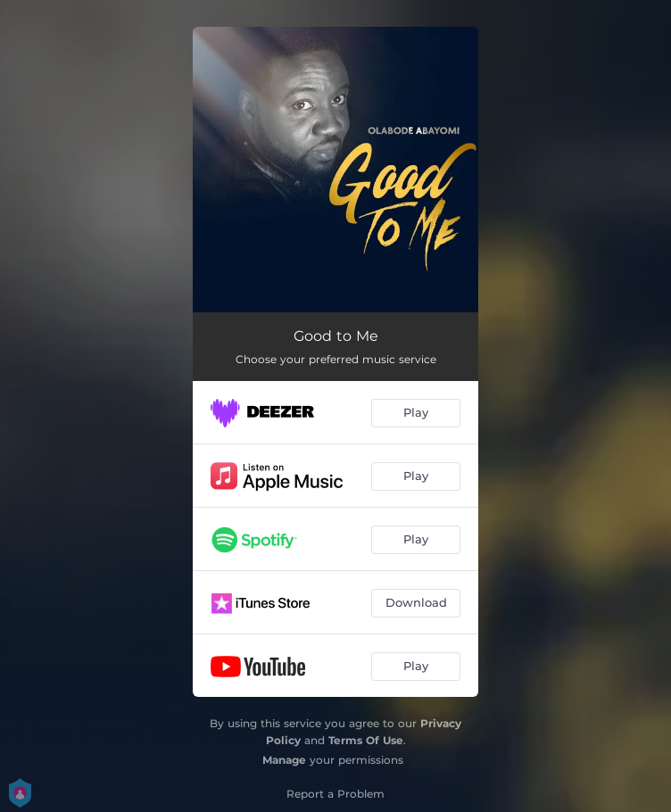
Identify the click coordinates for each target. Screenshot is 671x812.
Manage (284, 760)
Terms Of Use (366, 740)
